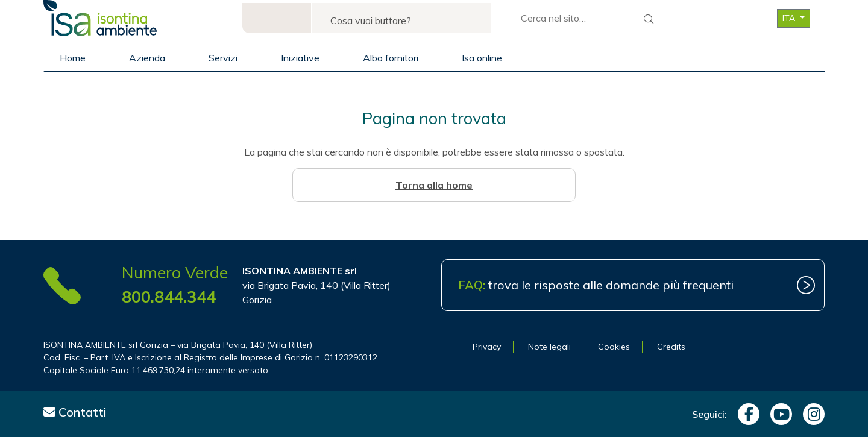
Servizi (223, 58)
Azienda (147, 58)
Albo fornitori (391, 58)
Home (73, 58)
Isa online (482, 58)
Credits (671, 347)
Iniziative (300, 58)
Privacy (487, 347)
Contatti (75, 412)
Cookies (614, 347)
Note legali (549, 347)
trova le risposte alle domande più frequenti (596, 285)
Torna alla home (434, 185)
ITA (790, 18)
